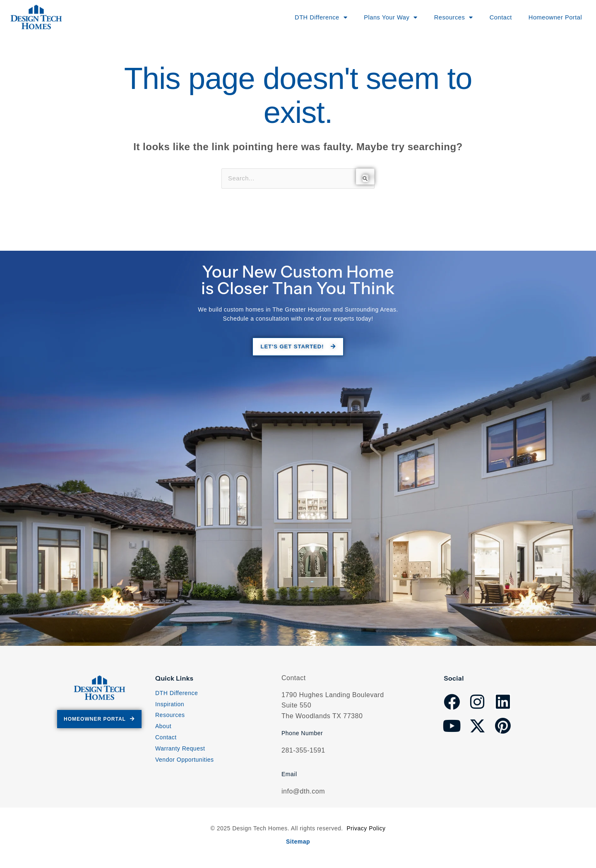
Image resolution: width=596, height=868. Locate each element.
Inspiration (170, 706)
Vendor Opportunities (185, 761)
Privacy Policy (366, 829)
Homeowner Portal (550, 17)
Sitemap (298, 842)
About (163, 728)
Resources (170, 717)
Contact (492, 17)
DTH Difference (177, 695)
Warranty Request (180, 750)
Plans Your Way (376, 17)
